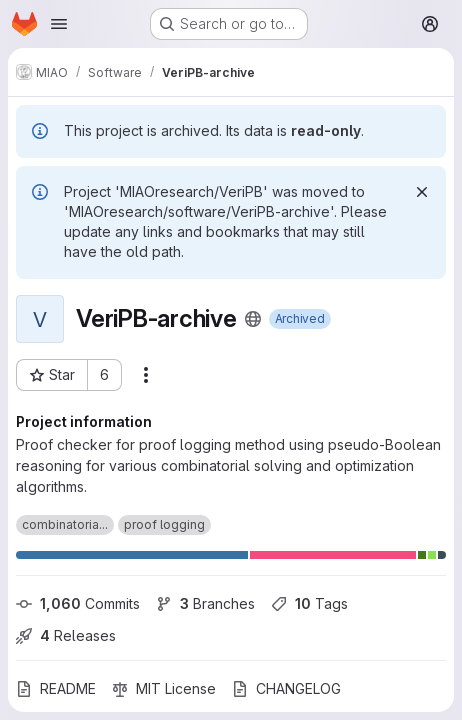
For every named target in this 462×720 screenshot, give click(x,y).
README (56, 688)
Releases (66, 635)
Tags (309, 603)
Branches (205, 603)
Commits (78, 603)
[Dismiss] (422, 192)
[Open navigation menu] (59, 24)
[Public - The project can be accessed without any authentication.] (253, 319)
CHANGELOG (286, 688)
